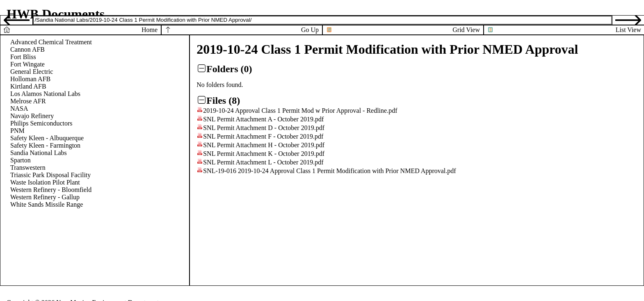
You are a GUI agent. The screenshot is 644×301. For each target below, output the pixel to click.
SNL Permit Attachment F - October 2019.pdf (263, 136)
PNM (17, 131)
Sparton (21, 160)
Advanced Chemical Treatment (51, 42)
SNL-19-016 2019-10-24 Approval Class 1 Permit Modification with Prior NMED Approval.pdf (329, 171)
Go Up (310, 30)
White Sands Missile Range (47, 204)
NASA (19, 108)
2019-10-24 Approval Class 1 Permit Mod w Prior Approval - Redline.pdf (300, 111)
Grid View (466, 30)
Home (150, 30)
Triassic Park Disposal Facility (50, 175)
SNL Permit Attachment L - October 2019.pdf (263, 162)
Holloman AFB (30, 79)
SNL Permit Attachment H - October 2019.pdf (264, 145)
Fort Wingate (27, 64)
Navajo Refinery (32, 116)
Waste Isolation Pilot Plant (45, 182)
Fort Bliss (23, 57)
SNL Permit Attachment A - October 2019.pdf (263, 119)
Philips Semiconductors (41, 123)
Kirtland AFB (28, 86)
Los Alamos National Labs (45, 94)
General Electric (32, 72)
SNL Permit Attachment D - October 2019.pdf (264, 128)
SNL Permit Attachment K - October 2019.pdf (264, 154)
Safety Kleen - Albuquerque (47, 138)
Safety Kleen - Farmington (45, 145)
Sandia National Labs (39, 153)
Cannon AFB (27, 49)
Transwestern (28, 168)
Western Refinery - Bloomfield (51, 190)
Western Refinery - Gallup (45, 197)
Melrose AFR (28, 101)
